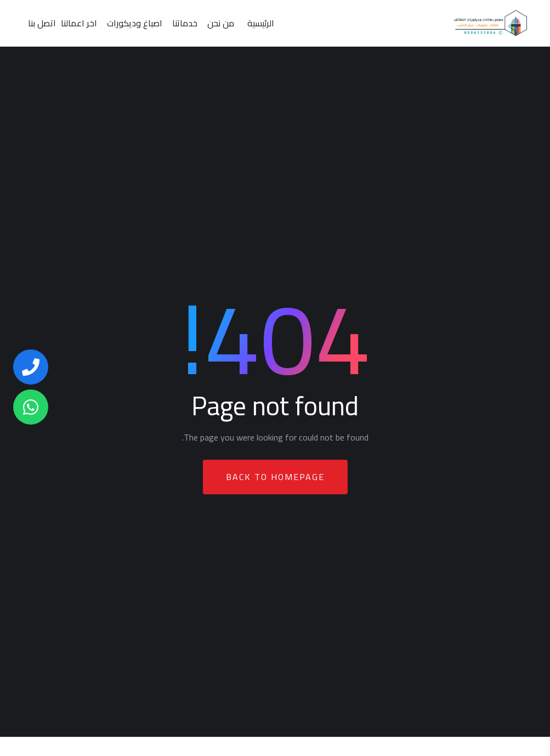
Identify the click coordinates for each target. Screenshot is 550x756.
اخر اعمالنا (79, 23)
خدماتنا (185, 23)
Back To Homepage (275, 477)
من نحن (221, 23)
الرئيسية (261, 23)
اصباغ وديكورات (135, 23)
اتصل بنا (42, 23)
